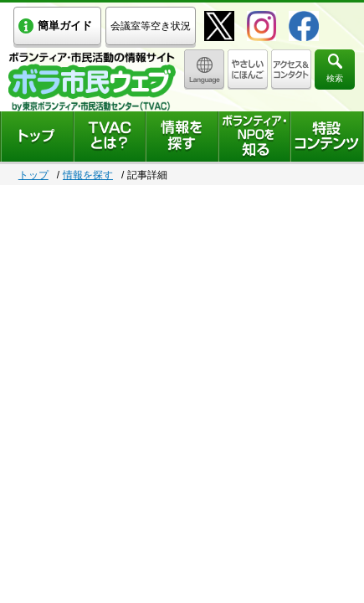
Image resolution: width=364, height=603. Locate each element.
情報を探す (88, 175)
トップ (33, 175)
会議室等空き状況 (151, 26)
